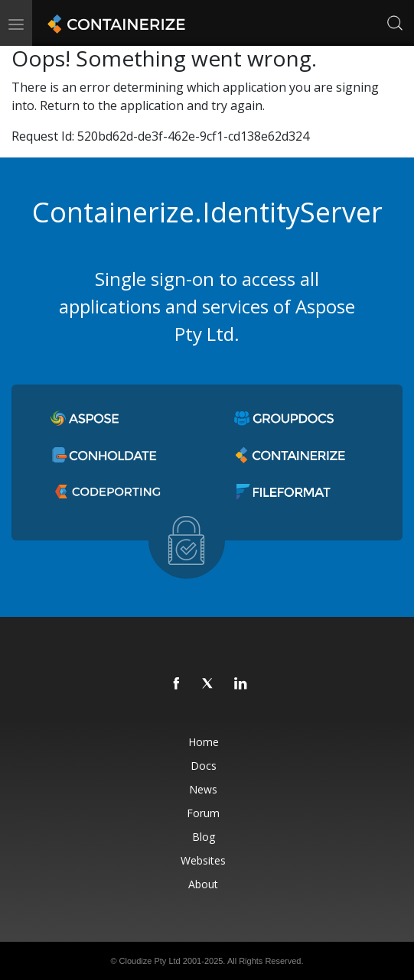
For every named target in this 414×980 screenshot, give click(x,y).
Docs (204, 766)
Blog (204, 837)
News (203, 789)
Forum (203, 813)
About (203, 884)
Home (204, 742)
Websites (203, 860)
